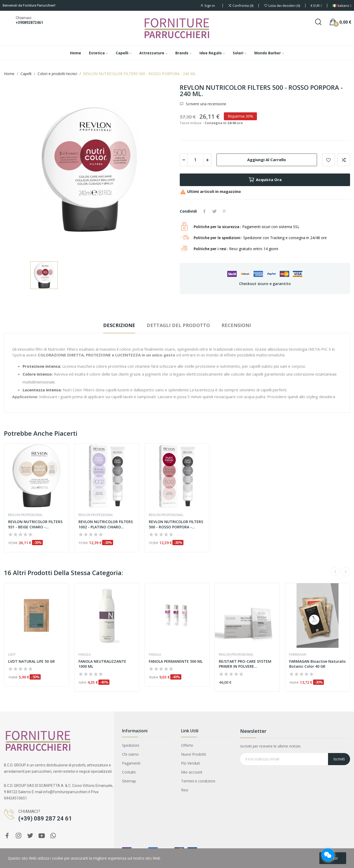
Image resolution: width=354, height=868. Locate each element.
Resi (185, 790)
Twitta (214, 211)
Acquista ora (265, 180)
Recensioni (236, 325)
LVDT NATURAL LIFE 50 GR (31, 661)
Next (346, 572)
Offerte (187, 745)
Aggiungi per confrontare (344, 160)
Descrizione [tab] (119, 325)
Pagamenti (131, 763)
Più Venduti (191, 763)
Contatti (129, 772)
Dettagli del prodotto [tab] (178, 325)
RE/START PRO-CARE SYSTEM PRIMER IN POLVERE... (245, 664)
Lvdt (12, 655)
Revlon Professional (25, 515)
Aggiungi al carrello (267, 160)
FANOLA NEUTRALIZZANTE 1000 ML (102, 664)
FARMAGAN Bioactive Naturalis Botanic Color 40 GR (317, 664)
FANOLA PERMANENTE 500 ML (176, 661)
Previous (335, 572)
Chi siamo (130, 754)
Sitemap (129, 781)
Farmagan (298, 655)
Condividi (204, 211)
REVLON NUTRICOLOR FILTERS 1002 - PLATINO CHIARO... (106, 524)
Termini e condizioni (198, 781)
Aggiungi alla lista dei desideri (329, 160)
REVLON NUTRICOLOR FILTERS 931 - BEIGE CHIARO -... (35, 524)
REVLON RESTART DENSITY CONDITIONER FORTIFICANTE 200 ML (60, 841)
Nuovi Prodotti (194, 754)
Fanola (85, 655)
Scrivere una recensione (205, 104)
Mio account (192, 772)
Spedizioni (131, 745)
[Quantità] (196, 160)
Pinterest (224, 211)
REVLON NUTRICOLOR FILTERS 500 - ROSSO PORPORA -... (176, 524)
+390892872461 (29, 23)
